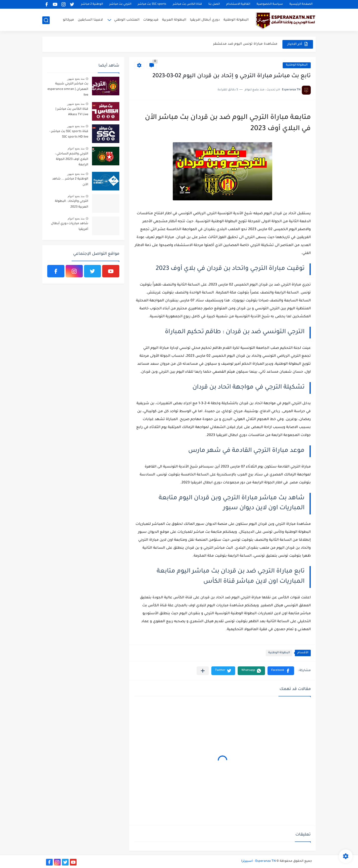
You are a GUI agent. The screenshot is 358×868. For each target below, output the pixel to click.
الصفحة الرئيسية (301, 4)
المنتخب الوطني (127, 20)
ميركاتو (68, 20)
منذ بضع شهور (76, 79)
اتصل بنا (214, 4)
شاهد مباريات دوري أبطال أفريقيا (70, 226)
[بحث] (46, 20)
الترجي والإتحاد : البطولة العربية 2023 (72, 204)
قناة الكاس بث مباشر (187, 4)
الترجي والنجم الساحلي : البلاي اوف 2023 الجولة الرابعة (72, 160)
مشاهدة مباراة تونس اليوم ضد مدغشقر (245, 44)
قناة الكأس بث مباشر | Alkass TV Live (72, 112)
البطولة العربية (174, 20)
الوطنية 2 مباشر (92, 4)
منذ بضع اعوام (76, 148)
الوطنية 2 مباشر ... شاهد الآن (70, 182)
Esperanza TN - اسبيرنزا (258, 861)
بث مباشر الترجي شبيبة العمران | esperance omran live (68, 90)
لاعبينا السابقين (90, 20)
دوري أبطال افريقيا (205, 20)
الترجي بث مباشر (120, 4)
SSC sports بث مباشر (152, 4)
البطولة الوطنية (236, 20)
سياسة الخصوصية (270, 4)
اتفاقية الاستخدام (238, 4)
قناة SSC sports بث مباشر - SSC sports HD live (69, 134)
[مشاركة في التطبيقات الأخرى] (203, 671)
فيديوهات (151, 20)
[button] (281, 671)
